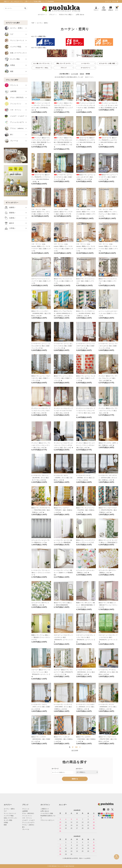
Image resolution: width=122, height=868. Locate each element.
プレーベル (11, 141)
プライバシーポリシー (47, 820)
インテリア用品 (13, 47)
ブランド (52, 15)
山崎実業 (11, 91)
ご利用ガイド (45, 809)
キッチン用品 (12, 59)
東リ (9, 135)
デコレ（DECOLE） (15, 98)
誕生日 (9, 223)
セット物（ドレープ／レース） (42, 63)
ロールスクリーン (86, 68)
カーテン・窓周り (14, 28)
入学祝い (10, 228)
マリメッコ (11, 85)
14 (76, 747)
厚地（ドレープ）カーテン (64, 63)
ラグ (9, 34)
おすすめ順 (75, 74)
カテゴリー (41, 15)
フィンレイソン (13, 104)
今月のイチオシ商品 (65, 15)
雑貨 (9, 71)
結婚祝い (10, 207)
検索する (75, 779)
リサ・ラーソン (13, 110)
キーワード (55, 769)
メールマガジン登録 (47, 813)
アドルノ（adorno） (15, 128)
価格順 (82, 74)
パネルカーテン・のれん (42, 68)
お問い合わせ (80, 15)
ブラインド (64, 68)
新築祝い (10, 213)
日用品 (10, 65)
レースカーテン (86, 63)
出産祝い (10, 218)
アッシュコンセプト (15, 122)
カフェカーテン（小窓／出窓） (107, 63)
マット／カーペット (15, 41)
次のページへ (89, 77)
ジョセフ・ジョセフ (15, 116)
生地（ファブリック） (15, 53)
